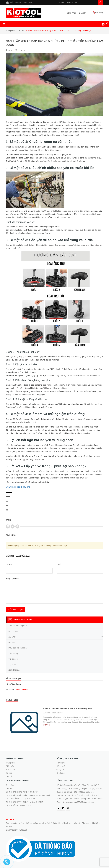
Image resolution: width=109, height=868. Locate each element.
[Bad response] (9, 497)
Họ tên (9, 564)
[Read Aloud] (7, 492)
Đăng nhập (71, 13)
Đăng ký (83, 13)
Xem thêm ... (14, 670)
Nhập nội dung (13, 578)
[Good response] (7, 497)
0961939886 (22, 830)
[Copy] (9, 492)
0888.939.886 (22, 689)
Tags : (9, 520)
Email (60, 564)
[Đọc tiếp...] (48, 725)
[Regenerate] (11, 492)
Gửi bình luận (16, 610)
